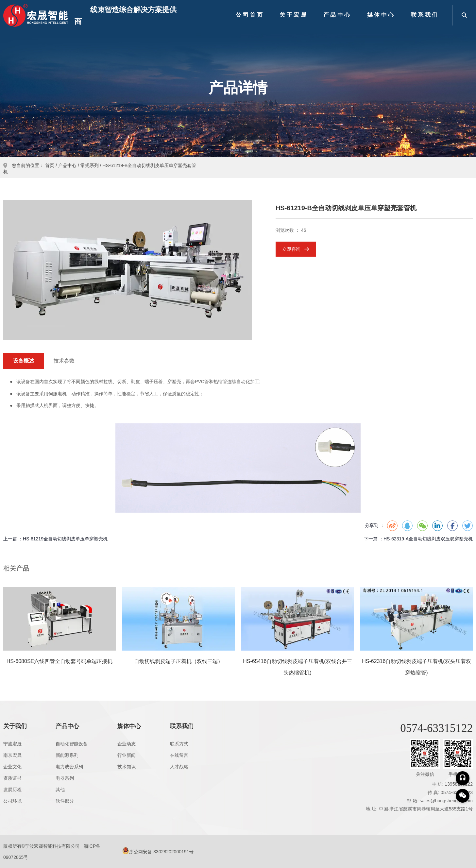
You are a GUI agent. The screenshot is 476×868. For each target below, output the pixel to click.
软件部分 (65, 801)
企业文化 (12, 767)
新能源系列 (67, 755)
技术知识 (127, 767)
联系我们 (425, 15)
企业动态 (127, 744)
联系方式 (179, 744)
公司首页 (250, 15)
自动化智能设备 (72, 744)
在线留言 (179, 755)
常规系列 (90, 165)
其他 (60, 790)
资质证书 (12, 778)
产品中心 (337, 15)
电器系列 (65, 778)
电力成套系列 (69, 767)
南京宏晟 (12, 755)
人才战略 (179, 767)
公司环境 (12, 801)
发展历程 (12, 790)
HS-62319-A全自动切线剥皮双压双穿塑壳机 (428, 539)
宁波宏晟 (12, 744)
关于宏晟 (294, 15)
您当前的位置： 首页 (34, 165)
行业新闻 (127, 755)
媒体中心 (381, 15)
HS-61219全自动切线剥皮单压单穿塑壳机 (65, 539)
